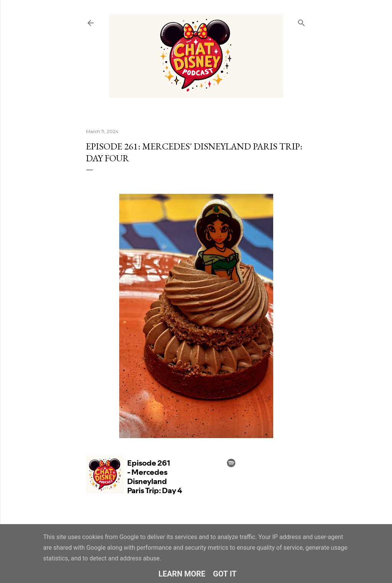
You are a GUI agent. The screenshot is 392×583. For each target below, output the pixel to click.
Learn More (182, 574)
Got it (225, 574)
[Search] (301, 21)
